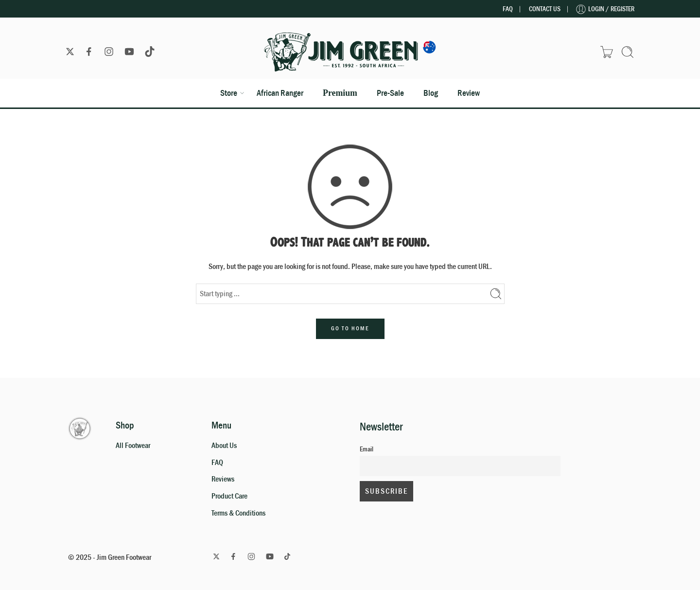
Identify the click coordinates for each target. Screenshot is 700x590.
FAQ (508, 9)
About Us (224, 446)
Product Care (229, 496)
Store (229, 93)
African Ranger (280, 93)
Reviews (223, 479)
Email (367, 449)
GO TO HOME (350, 328)
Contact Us (545, 9)
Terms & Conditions (238, 513)
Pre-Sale (390, 93)
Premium (340, 93)
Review (469, 93)
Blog (431, 93)
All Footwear (133, 446)
